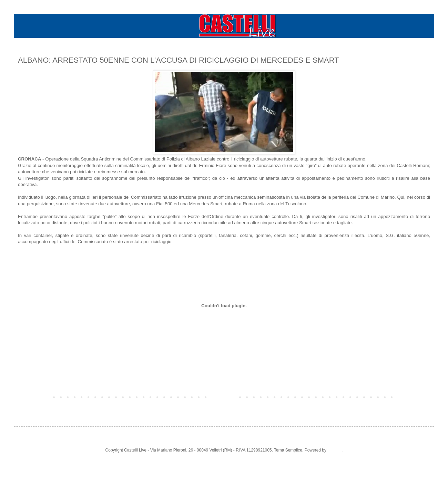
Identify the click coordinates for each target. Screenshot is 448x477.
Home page (224, 397)
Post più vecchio (413, 397)
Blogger (334, 450)
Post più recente (35, 397)
